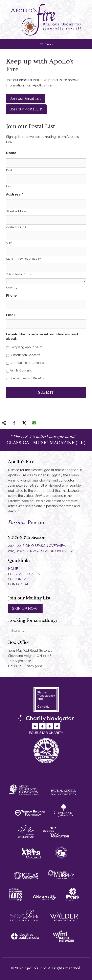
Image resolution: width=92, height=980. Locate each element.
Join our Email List (26, 98)
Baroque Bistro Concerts (27, 363)
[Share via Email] (34, 423)
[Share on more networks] (4, 423)
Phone (11, 295)
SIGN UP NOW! (25, 608)
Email (11, 315)
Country (12, 287)
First (9, 170)
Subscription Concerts (25, 355)
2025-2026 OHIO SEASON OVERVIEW (37, 546)
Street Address (16, 211)
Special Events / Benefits (27, 378)
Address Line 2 (16, 227)
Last (9, 186)
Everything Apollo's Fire (26, 347)
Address (15, 194)
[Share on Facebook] (14, 423)
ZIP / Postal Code (19, 274)
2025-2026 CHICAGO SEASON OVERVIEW (40, 551)
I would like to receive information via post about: (42, 336)
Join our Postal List (26, 109)
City (9, 243)
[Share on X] (24, 423)
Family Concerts (21, 370)
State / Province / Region (24, 259)
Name (13, 153)
